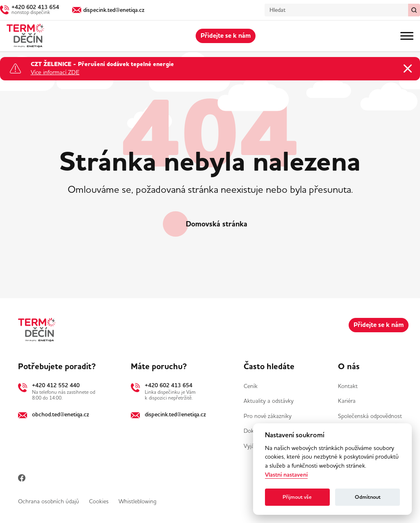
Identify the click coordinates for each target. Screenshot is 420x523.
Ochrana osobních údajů (49, 501)
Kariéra (347, 401)
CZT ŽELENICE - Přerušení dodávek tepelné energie (102, 65)
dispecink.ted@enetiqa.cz (175, 414)
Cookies (99, 501)
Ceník (251, 386)
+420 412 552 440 (56, 385)
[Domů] (25, 36)
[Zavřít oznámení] (408, 69)
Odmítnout (368, 497)
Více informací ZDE (55, 73)
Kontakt (348, 386)
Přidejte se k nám (226, 36)
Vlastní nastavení (286, 475)
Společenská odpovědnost (370, 416)
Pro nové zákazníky (268, 416)
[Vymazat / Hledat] (414, 10)
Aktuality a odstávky (269, 401)
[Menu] (407, 36)
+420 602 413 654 (169, 385)
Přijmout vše (297, 497)
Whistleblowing (137, 501)
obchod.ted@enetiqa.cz (60, 414)
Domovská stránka (217, 224)
